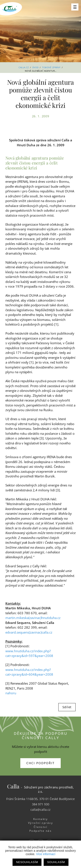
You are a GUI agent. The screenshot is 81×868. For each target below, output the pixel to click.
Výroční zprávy (40, 823)
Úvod (35, 67)
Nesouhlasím (27, 862)
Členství (41, 827)
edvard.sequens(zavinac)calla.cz (29, 632)
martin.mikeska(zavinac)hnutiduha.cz (33, 618)
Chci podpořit (40, 763)
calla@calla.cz (40, 810)
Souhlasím (56, 862)
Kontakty (41, 819)
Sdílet (67, 707)
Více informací (46, 854)
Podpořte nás (41, 831)
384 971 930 (41, 804)
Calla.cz (24, 67)
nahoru (11, 693)
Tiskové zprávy (51, 67)
